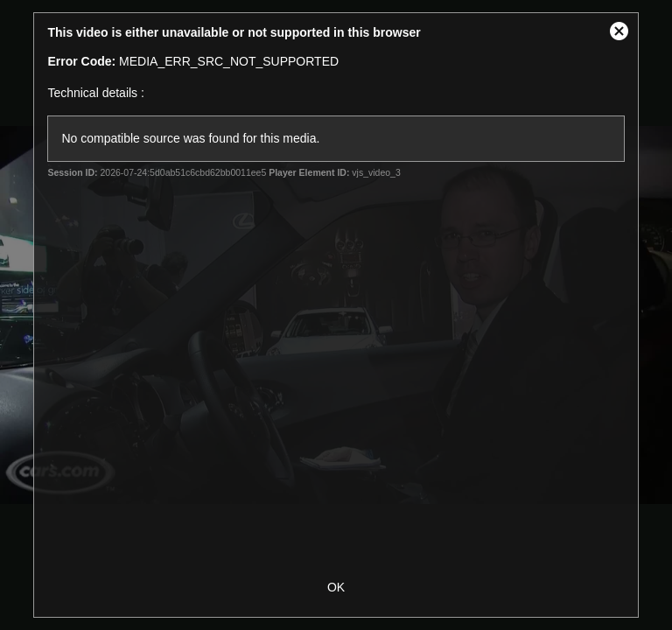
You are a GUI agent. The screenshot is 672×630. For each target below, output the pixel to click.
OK (336, 587)
